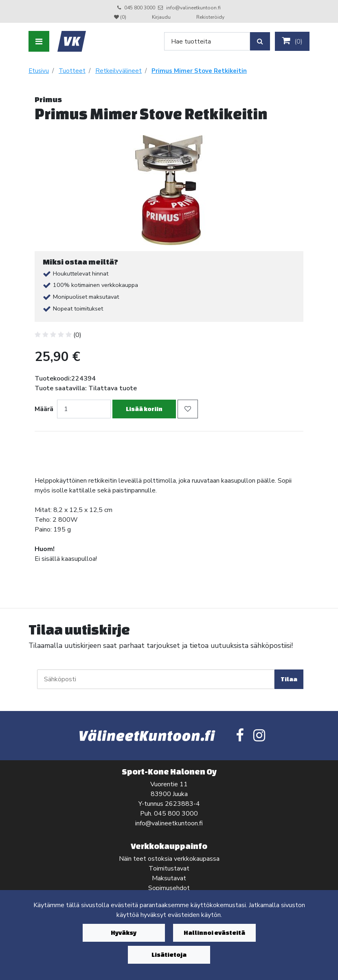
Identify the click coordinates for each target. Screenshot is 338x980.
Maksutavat (169, 878)
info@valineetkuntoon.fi (193, 8)
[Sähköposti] (156, 679)
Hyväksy (124, 933)
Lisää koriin (144, 409)
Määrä (44, 409)
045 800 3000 (140, 8)
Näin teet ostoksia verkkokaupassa (169, 859)
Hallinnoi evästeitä (214, 933)
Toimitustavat (169, 868)
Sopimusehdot (169, 888)
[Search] (207, 41)
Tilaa (289, 679)
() (292, 41)
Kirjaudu (162, 17)
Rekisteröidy (210, 17)
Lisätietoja (169, 955)
